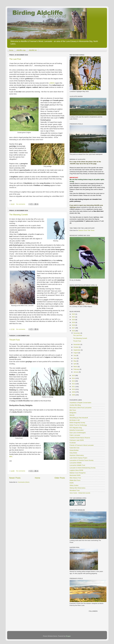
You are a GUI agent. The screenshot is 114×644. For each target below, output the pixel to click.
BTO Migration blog (76, 428)
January (76, 372)
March (76, 367)
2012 (74, 384)
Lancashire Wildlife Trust (77, 465)
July (75, 355)
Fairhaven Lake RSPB (77, 440)
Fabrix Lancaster (75, 435)
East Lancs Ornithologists (78, 433)
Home (11, 50)
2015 (74, 375)
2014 (74, 378)
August (76, 353)
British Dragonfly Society (77, 423)
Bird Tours (73, 410)
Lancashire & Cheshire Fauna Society (82, 460)
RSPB (72, 483)
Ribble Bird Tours (75, 480)
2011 (74, 387)
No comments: (21, 204)
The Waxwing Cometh (19, 215)
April (75, 364)
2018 (74, 325)
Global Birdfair (74, 450)
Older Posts (60, 478)
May (75, 361)
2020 (74, 320)
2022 (74, 317)
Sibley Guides (74, 485)
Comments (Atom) (24, 482)
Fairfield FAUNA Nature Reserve (80, 438)
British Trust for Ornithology (78, 425)
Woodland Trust (75, 490)
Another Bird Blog (75, 405)
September (77, 350)
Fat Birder (73, 443)
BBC (11, 457)
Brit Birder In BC (75, 420)
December (77, 333)
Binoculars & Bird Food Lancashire (81, 408)
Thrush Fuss (15, 340)
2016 (74, 331)
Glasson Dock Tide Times (86, 230)
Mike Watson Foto (75, 478)
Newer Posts (15, 478)
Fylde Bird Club (74, 448)
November (77, 344)
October (76, 347)
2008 (74, 395)
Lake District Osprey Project (78, 458)
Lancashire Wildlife (76, 463)
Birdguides (73, 413)
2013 (74, 381)
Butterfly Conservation (77, 430)
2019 (74, 322)
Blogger (68, 636)
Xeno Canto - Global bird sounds (80, 493)
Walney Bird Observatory (78, 488)
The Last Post (15, 59)
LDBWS (52, 83)
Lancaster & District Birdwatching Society (83, 468)
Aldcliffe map (21, 50)
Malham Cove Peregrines (78, 473)
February (77, 369)
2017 (74, 328)
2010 (74, 389)
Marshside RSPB (75, 475)
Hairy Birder (73, 453)
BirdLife (72, 415)
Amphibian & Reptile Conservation (80, 403)
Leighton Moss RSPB (76, 470)
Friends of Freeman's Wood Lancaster (82, 445)
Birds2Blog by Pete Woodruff (79, 418)
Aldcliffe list (33, 50)
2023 (74, 314)
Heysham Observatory (77, 455)
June (75, 358)
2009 (74, 392)
